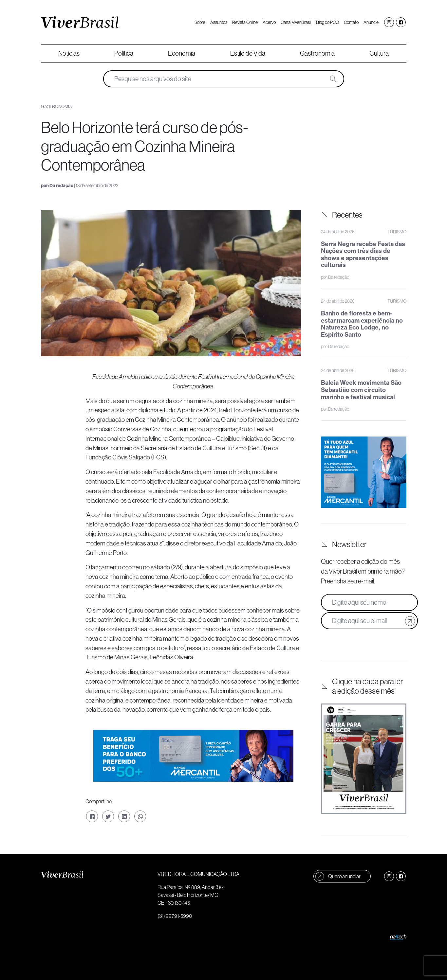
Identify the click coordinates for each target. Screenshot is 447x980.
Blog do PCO (327, 22)
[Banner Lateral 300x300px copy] (364, 472)
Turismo (397, 232)
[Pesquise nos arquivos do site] (219, 79)
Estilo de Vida (248, 53)
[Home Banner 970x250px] (193, 755)
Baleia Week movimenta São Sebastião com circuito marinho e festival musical (361, 390)
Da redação (61, 186)
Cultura (379, 53)
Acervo (269, 22)
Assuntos (219, 22)
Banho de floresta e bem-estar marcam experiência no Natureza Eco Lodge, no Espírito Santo (362, 324)
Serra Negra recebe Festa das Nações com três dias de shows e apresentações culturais (363, 255)
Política (124, 53)
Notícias (69, 53)
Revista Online (245, 22)
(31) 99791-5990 (175, 916)
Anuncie (371, 22)
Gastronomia (317, 53)
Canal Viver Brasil (296, 22)
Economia (182, 53)
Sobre (200, 22)
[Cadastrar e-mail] (410, 621)
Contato (351, 22)
